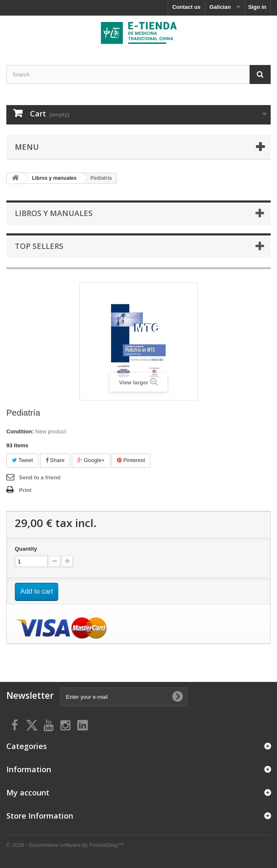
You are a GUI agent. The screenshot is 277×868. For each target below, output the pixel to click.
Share (55, 460)
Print (25, 490)
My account (28, 792)
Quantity (26, 549)
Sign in (257, 7)
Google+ (91, 460)
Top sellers (39, 246)
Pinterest (131, 460)
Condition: (20, 431)
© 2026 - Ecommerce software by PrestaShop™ (65, 845)
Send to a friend (40, 477)
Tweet (22, 460)
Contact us (186, 7)
